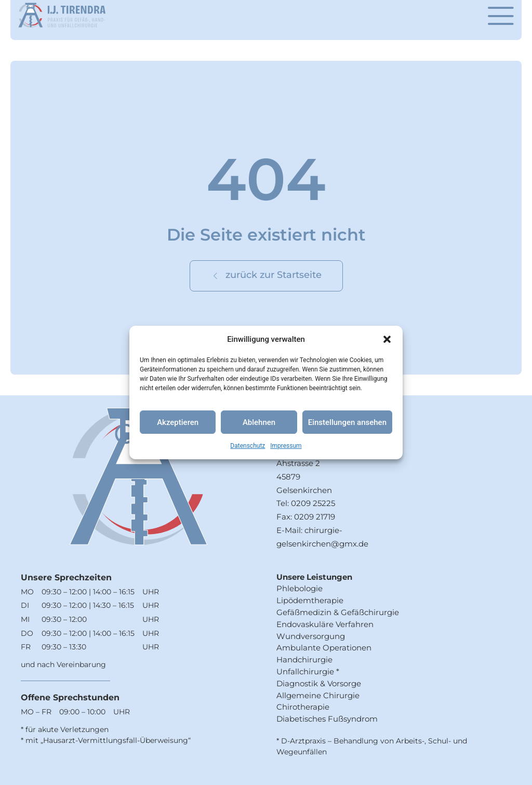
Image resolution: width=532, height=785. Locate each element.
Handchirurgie (304, 660)
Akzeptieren (178, 422)
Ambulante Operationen (324, 648)
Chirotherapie (303, 707)
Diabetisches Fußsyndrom (327, 719)
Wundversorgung (311, 636)
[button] (387, 339)
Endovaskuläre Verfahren (325, 624)
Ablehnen (259, 422)
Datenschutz (248, 446)
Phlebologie (300, 588)
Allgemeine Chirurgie (318, 695)
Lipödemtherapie (310, 600)
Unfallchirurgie (305, 671)
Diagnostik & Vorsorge (319, 683)
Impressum (286, 446)
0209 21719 (315, 517)
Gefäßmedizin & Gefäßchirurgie (338, 612)
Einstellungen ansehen (347, 422)
